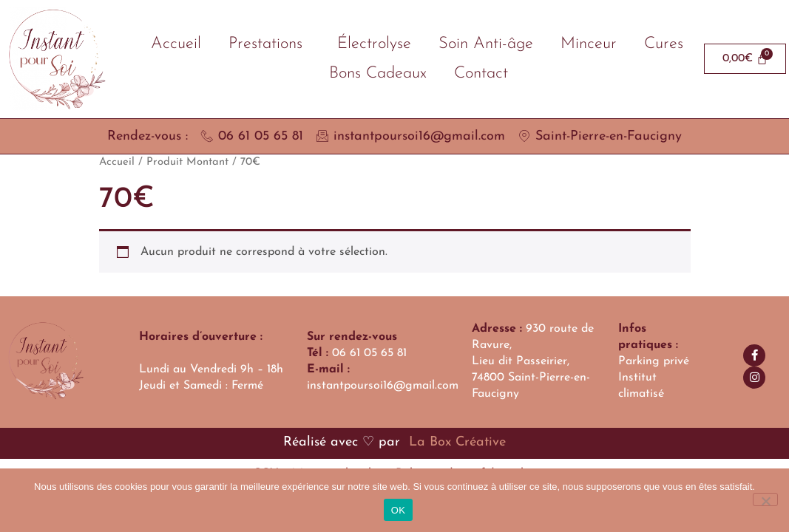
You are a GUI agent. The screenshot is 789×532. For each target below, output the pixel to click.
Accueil (176, 44)
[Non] (765, 499)
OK (398, 510)
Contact (481, 74)
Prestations (269, 44)
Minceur (589, 44)
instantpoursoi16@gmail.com (383, 386)
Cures (664, 44)
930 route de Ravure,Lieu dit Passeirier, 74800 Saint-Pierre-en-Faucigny (533, 361)
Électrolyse (374, 44)
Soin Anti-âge (486, 44)
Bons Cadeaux (378, 74)
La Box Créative (455, 442)
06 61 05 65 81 (369, 353)
